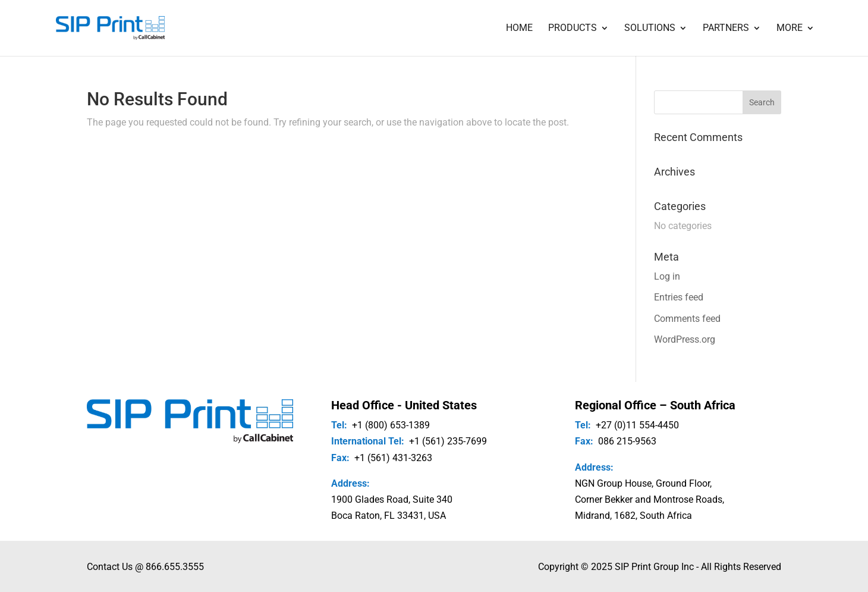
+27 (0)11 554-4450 (637, 425)
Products (573, 29)
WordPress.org (685, 339)
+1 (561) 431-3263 (393, 458)
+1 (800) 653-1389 (391, 425)
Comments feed (687, 319)
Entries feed (679, 297)
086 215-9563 (627, 441)
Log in (667, 276)
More (790, 29)
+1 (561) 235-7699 (448, 441)
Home (519, 29)
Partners (726, 29)
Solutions (650, 29)
